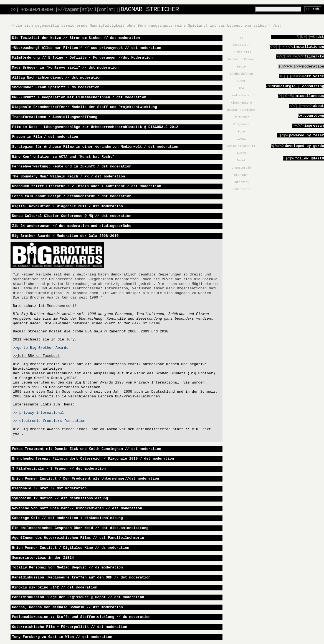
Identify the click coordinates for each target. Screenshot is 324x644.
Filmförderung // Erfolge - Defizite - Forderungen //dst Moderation (82, 58)
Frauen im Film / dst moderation (45, 137)
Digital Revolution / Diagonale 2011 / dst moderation (67, 206)
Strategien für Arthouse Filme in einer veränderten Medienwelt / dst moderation (95, 147)
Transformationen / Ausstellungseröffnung (55, 117)
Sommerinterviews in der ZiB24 (43, 558)
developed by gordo (304, 146)
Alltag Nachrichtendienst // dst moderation (57, 78)
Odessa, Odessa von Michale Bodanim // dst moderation (67, 607)
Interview (241, 182)
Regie (241, 67)
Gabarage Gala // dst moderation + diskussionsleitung (67, 518)
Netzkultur (241, 45)
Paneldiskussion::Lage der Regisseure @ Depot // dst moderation (78, 597)
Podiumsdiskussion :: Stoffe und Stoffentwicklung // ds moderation (81, 617)
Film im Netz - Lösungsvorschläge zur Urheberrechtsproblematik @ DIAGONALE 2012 (95, 127)
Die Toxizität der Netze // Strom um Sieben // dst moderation (76, 38)
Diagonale (241, 124)
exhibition (241, 189)
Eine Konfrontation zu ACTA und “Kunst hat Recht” (63, 157)
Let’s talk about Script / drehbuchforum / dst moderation (72, 196)
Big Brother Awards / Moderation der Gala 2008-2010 (65, 236)
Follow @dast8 (303, 158)
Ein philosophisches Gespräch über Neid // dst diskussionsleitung (80, 528)
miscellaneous (310, 96)
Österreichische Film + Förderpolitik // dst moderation (69, 627)
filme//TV (314, 57)
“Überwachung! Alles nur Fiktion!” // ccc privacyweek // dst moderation (87, 48)
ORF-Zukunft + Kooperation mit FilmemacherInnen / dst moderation (79, 97)
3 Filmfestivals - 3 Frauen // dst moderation (59, 469)
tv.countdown (311, 116)
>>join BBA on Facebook (36, 356)
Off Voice (314, 76)
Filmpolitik (241, 52)
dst (321, 37)
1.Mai (241, 139)
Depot (241, 161)
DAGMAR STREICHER (150, 9)
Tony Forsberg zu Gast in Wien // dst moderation (62, 637)
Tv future (241, 117)
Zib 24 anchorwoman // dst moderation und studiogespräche (72, 226)
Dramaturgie (241, 168)
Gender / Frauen (241, 59)
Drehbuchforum (241, 74)
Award (241, 153)
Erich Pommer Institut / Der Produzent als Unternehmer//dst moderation (85, 479)
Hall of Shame (146, 323)
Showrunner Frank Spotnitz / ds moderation (56, 87)
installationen (309, 47)
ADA (241, 88)
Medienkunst (241, 96)
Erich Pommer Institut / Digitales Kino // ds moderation (70, 548)
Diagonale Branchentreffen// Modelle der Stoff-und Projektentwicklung (84, 107)
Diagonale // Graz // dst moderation (49, 488)
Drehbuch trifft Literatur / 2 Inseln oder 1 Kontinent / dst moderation (87, 186)
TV (241, 38)
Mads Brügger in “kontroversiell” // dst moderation (65, 68)
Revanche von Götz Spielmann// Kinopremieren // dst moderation (77, 508)
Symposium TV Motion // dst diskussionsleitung (60, 498)
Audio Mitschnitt (241, 146)
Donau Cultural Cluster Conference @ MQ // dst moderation (72, 216)
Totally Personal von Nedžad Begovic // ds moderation (67, 567)
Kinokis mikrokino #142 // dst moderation (55, 587)
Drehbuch (241, 175)
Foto (241, 132)
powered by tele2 (307, 135)
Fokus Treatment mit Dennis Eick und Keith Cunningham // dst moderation (87, 449)
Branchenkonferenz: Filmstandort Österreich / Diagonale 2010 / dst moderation (93, 459)
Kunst (241, 81)
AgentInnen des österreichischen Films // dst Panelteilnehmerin (78, 538)
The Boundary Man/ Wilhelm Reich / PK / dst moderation (68, 176)
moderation (313, 67)
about (319, 106)
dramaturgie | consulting (298, 86)
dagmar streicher (241, 110)
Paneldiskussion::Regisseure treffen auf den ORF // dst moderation (81, 577)
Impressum (314, 126)
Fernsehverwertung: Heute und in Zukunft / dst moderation (72, 166)
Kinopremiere (241, 103)
